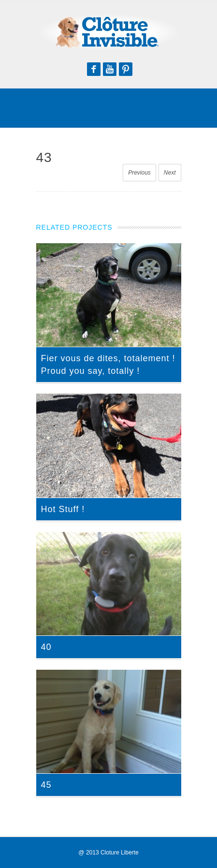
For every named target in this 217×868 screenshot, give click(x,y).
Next (170, 173)
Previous (139, 173)
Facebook (94, 69)
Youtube (110, 69)
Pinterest (126, 69)
